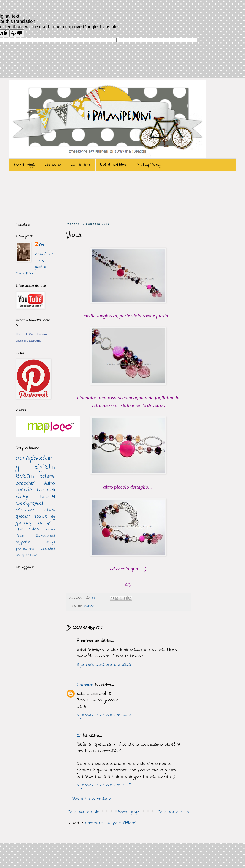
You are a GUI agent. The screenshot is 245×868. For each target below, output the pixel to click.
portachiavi (25, 549)
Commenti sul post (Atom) (111, 823)
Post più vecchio (173, 812)
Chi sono (53, 165)
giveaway (24, 523)
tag (52, 517)
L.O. (39, 523)
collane (89, 606)
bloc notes (28, 529)
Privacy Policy (148, 165)
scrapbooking (34, 463)
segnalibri (23, 542)
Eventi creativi (113, 165)
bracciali (46, 490)
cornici (50, 529)
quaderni (24, 517)
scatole (41, 517)
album (50, 510)
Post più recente (84, 812)
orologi (50, 542)
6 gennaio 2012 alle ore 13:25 (104, 785)
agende (24, 490)
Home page (24, 165)
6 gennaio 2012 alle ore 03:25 (104, 665)
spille (50, 523)
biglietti (45, 467)
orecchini (26, 484)
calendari (48, 549)
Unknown (85, 685)
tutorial (47, 497)
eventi (25, 476)
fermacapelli (45, 536)
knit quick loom (27, 555)
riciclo (20, 536)
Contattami (81, 165)
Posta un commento (91, 799)
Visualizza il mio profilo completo (35, 264)
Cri (95, 598)
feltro (49, 484)
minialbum (25, 510)
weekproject (30, 503)
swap (22, 497)
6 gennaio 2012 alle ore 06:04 (104, 715)
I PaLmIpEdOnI (25, 334)
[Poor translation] (17, 33)
